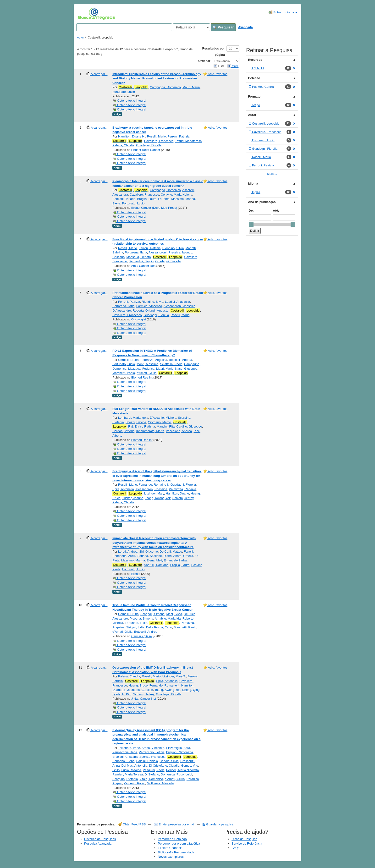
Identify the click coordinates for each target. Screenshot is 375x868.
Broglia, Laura (147, 199)
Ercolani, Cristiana (125, 757)
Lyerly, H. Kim (122, 694)
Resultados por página (213, 52)
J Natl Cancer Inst (144, 699)
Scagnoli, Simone (152, 614)
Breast (136, 574)
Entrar (275, 12)
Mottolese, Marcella (160, 783)
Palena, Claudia (123, 145)
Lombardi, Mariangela (133, 418)
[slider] (251, 224)
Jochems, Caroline (140, 690)
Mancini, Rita (166, 426)
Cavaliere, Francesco (159, 141)
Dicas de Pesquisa (244, 839)
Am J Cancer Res (143, 266)
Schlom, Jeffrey (183, 498)
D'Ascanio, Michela (163, 418)
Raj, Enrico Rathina (142, 426)
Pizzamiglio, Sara (178, 748)
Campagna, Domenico (165, 87)
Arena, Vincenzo (153, 748)
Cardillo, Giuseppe (189, 426)
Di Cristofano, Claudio (164, 766)
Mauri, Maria (191, 87)
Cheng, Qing (191, 690)
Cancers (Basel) (142, 636)
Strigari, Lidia (135, 627)
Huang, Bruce (138, 685)
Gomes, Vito (190, 766)
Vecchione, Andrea (179, 431)
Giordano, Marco (159, 422)
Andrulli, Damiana (156, 565)
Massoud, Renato (139, 257)
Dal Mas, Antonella (134, 766)
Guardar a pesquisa (218, 824)
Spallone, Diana (161, 556)
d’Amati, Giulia (122, 632)
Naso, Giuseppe (186, 369)
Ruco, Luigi (184, 774)
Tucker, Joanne (133, 498)
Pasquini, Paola (154, 770)
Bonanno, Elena (124, 761)
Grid (233, 66)
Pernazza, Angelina (154, 360)
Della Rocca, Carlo (159, 627)
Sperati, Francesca (152, 757)
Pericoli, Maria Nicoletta (183, 770)
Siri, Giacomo (149, 552)
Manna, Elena (145, 560)
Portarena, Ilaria (136, 252)
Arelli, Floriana (138, 556)
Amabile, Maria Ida (168, 618)
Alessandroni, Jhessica (164, 252)
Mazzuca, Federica (141, 369)
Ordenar (204, 61)
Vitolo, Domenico (151, 779)
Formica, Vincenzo (149, 306)
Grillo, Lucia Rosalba (127, 770)
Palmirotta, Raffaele (182, 489)
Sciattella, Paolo (171, 364)
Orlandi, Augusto (157, 310)
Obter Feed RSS (132, 824)
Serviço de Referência (247, 843)
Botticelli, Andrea (180, 360)
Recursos (255, 60)
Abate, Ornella (183, 556)
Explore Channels (170, 848)
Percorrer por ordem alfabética (179, 843)
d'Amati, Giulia (146, 373)
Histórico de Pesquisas (100, 839)
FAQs (235, 848)
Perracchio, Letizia (152, 752)
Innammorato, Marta (150, 431)
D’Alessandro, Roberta (128, 310)
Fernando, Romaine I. (154, 485)
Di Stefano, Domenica (160, 774)
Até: (276, 211)
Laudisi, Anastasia (178, 302)
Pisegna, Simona (141, 618)
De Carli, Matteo (171, 552)
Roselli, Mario (157, 136)
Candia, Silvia (169, 761)
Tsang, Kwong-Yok (158, 498)
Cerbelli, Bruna (128, 360)
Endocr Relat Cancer (146, 150)
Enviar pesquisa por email (175, 824)
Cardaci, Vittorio (123, 431)
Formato (254, 96)
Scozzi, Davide (136, 422)
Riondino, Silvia (173, 248)
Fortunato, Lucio (124, 92)
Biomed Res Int (142, 377)
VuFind (85, 14)
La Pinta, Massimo (171, 199)
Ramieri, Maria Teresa (128, 774)
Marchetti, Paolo (124, 373)
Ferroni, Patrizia (179, 136)
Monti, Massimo (147, 364)
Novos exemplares (171, 857)
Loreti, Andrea (128, 552)
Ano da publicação (262, 202)
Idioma (291, 12)
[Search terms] (124, 27)
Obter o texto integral (129, 101)
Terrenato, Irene (129, 748)
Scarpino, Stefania (125, 779)
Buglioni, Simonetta (180, 752)
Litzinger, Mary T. (174, 676)
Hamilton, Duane (177, 493)
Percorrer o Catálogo (172, 839)
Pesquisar (223, 27)
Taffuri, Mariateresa (188, 141)
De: (251, 211)
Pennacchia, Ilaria (125, 752)
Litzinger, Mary (154, 493)
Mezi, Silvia (174, 614)
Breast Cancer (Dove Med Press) (154, 208)
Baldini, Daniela (147, 761)
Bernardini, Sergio (141, 261)
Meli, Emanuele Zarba (172, 560)
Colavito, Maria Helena (176, 195)
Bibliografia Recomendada (176, 852)
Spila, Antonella (123, 489)
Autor (80, 38)
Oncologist (139, 319)
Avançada (245, 27)
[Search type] (191, 27)
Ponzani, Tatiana (124, 199)
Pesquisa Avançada (98, 843)
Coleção (254, 78)
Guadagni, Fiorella (149, 145)
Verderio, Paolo (135, 783)
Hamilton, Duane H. (132, 136)
